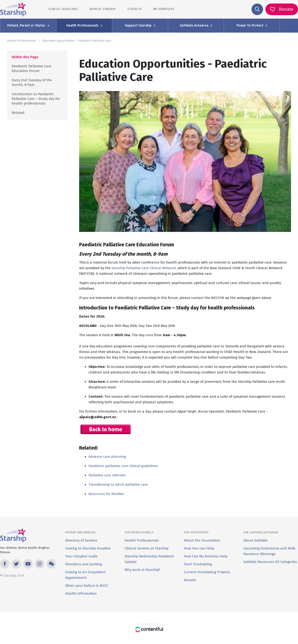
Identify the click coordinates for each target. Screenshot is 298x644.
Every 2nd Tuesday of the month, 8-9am (32, 82)
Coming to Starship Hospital (88, 548)
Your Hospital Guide (81, 556)
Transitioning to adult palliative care (118, 485)
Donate (190, 580)
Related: (18, 113)
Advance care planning (107, 457)
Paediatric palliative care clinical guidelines (123, 466)
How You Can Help (199, 548)
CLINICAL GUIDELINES (63, 9)
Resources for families (106, 494)
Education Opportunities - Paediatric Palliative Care (77, 41)
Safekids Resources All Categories (270, 562)
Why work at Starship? (142, 570)
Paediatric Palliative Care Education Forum (31, 68)
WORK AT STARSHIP (103, 9)
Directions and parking (84, 564)
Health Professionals (84, 26)
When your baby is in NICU (87, 586)
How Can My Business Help (206, 556)
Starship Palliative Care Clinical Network (144, 268)
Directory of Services (81, 540)
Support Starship (140, 26)
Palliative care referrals (107, 475)
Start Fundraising (198, 564)
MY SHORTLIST (164, 9)
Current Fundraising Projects (207, 572)
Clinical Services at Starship (147, 548)
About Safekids (255, 540)
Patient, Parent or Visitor (28, 26)
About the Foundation (202, 540)
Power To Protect (252, 26)
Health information (81, 593)
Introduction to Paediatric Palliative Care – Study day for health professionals (36, 99)
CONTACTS (135, 9)
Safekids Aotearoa (196, 26)
